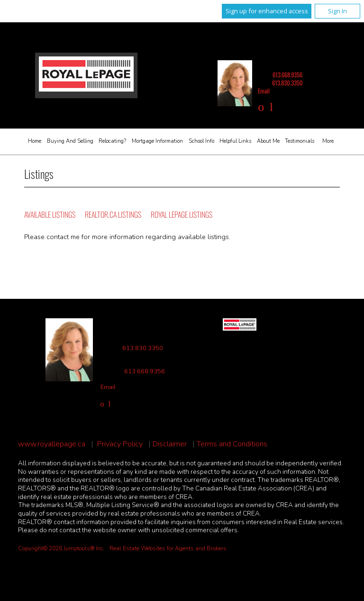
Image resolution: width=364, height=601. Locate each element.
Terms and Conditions (232, 444)
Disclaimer (170, 444)
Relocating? (112, 141)
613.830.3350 (287, 83)
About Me (268, 141)
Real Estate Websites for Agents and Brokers (168, 548)
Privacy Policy (120, 444)
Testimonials (300, 141)
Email (264, 91)
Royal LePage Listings (182, 214)
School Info (201, 141)
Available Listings (50, 214)
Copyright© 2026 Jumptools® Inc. (61, 548)
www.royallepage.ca (52, 444)
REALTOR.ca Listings (113, 214)
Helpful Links (235, 141)
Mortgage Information (157, 141)
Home (35, 141)
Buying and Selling (70, 141)
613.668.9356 (287, 75)
